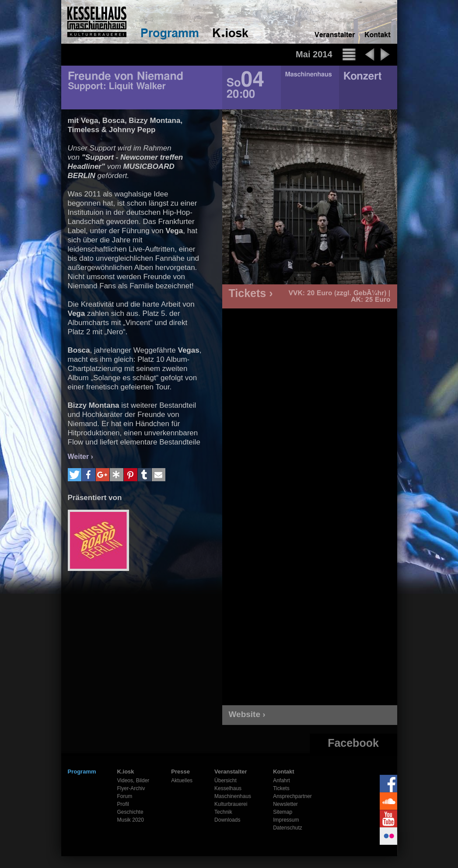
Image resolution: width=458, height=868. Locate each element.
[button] (75, 475)
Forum (125, 796)
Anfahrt (281, 780)
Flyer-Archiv (131, 788)
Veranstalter (231, 772)
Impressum (286, 820)
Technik (223, 812)
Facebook (353, 743)
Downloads (227, 820)
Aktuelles (182, 780)
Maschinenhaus (233, 796)
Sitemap (283, 812)
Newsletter (285, 804)
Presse (180, 772)
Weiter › (80, 457)
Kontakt (283, 772)
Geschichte (130, 812)
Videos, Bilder (133, 780)
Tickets (281, 788)
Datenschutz (288, 828)
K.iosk (126, 772)
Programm (82, 772)
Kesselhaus (228, 788)
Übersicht (226, 780)
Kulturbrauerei (231, 804)
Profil (123, 804)
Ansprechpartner (292, 796)
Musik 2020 (131, 820)
